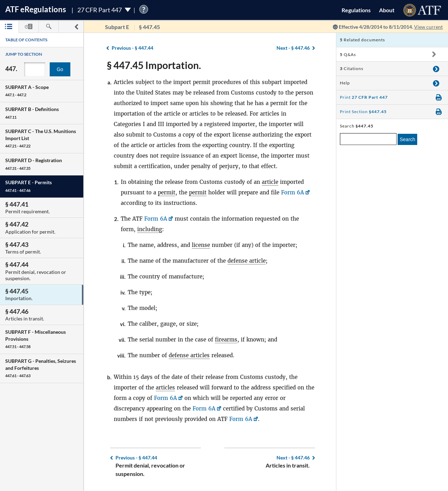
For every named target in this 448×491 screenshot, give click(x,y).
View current (428, 27)
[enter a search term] (368, 139)
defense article (247, 261)
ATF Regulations (36, 9)
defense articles (189, 355)
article (270, 182)
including (150, 229)
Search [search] (407, 139)
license (201, 245)
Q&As (348, 54)
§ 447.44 (132, 48)
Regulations (356, 10)
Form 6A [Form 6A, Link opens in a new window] (292, 192)
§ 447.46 (293, 48)
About (387, 10)
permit (167, 192)
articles (165, 388)
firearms (226, 340)
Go (60, 69)
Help (345, 83)
